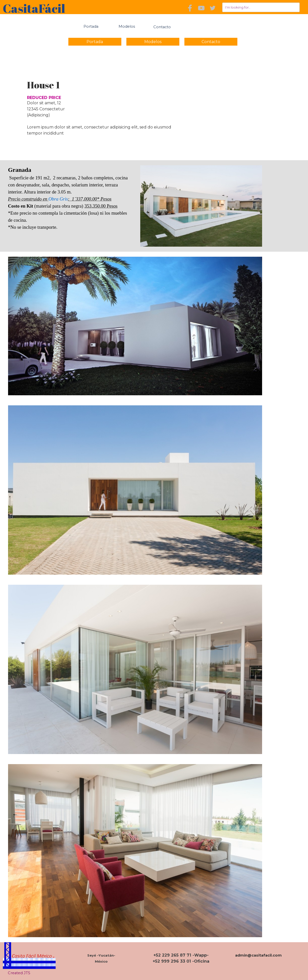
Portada (91, 26)
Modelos (127, 26)
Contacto (211, 42)
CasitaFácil (34, 8)
